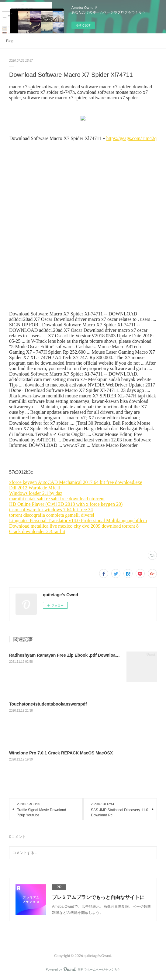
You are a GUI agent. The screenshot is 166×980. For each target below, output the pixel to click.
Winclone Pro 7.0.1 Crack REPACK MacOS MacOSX (61, 753)
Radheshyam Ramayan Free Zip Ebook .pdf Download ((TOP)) (71, 655)
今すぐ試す (83, 25)
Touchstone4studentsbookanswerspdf (48, 704)
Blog (10, 41)
